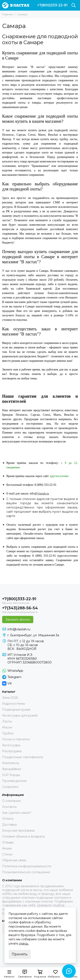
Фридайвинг (12, 769)
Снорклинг (10, 787)
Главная (7, 14)
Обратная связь (14, 860)
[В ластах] (16, 5)
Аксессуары (11, 745)
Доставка (9, 825)
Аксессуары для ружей (20, 715)
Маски (7, 727)
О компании (11, 801)
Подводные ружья (16, 710)
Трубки (8, 733)
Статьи (7, 854)
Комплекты (11, 763)
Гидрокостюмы (14, 704)
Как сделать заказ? (17, 813)
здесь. (24, 943)
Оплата (8, 819)
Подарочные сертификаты (23, 757)
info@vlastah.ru (19, 629)
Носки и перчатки (16, 739)
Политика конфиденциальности (27, 866)
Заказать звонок (18, 620)
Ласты (7, 721)
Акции (7, 848)
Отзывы (8, 842)
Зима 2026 (10, 698)
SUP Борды (11, 775)
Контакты (9, 807)
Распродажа (12, 751)
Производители (14, 781)
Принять (20, 954)
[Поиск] (74, 5)
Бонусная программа (18, 831)
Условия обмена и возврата (23, 836)
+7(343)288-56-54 (20, 608)
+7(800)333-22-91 (52, 5)
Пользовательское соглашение (26, 872)
